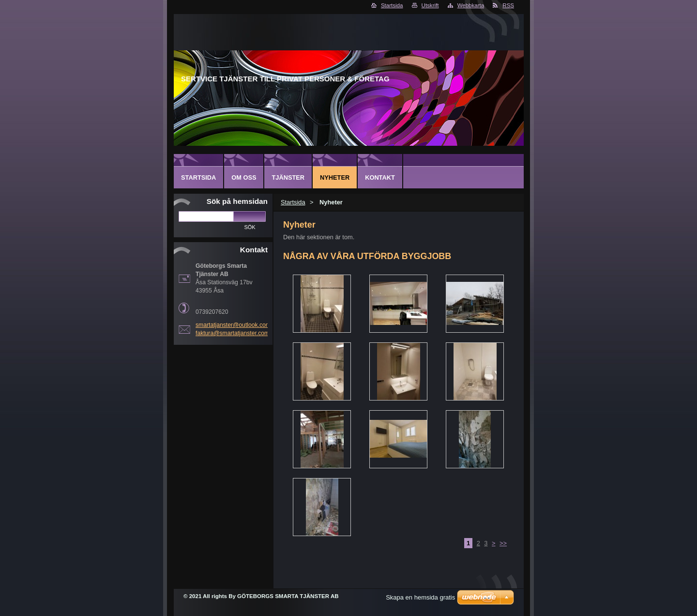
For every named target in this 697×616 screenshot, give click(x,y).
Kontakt (380, 177)
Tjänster (288, 177)
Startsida (392, 5)
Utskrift (430, 5)
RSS (508, 5)
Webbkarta (471, 5)
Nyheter (335, 177)
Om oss (244, 177)
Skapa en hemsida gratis (420, 597)
